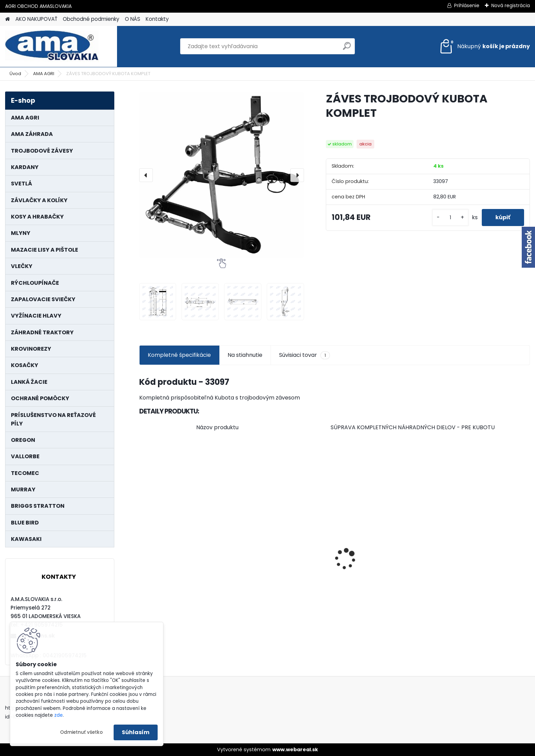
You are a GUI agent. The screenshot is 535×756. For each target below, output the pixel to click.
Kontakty (157, 19)
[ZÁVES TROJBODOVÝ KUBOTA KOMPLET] (222, 175)
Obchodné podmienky (91, 19)
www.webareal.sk (295, 750)
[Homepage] (8, 19)
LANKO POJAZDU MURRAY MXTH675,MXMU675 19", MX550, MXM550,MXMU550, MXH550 (184, 567)
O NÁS (133, 19)
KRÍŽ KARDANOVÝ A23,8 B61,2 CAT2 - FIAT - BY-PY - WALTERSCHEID (379, 522)
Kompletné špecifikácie (179, 355)
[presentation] (146, 175)
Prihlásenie (467, 5)
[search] (347, 49)
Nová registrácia (511, 5)
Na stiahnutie (245, 355)
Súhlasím (136, 732)
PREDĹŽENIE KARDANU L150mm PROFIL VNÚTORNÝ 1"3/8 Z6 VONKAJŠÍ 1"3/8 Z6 (282, 548)
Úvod (15, 74)
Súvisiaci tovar (305, 355)
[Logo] (52, 46)
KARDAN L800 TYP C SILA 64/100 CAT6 (482, 568)
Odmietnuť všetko (81, 732)
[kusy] (450, 218)
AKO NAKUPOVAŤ (36, 19)
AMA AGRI (44, 74)
